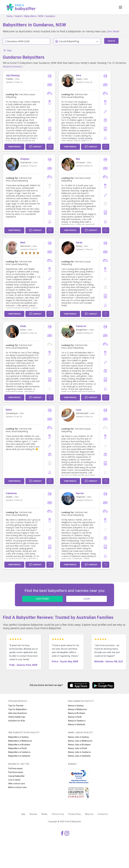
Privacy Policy (75, 814)
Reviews (33, 814)
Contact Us (103, 814)
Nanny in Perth (75, 717)
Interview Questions (18, 713)
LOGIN (87, 599)
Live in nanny (14, 780)
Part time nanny (16, 772)
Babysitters (30, 16)
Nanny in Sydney (76, 706)
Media (44, 814)
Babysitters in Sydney (18, 737)
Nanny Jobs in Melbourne (80, 741)
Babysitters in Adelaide (19, 756)
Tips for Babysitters (18, 709)
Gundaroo (50, 16)
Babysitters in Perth (17, 748)
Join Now (113, 31)
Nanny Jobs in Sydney (78, 737)
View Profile (14, 147)
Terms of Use (58, 814)
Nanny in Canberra (77, 721)
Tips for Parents (16, 706)
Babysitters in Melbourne (20, 741)
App (23, 814)
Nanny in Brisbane (77, 713)
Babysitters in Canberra (19, 752)
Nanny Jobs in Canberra (79, 752)
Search (18, 16)
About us (89, 814)
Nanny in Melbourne (77, 709)
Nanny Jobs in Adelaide (79, 756)
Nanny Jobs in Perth (77, 748)
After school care (17, 784)
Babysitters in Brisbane (19, 745)
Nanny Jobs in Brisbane (79, 745)
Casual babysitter (16, 776)
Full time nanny (15, 768)
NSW (41, 16)
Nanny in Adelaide (77, 724)
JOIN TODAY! (42, 599)
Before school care (17, 787)
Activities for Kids (17, 721)
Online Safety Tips (17, 717)
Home (10, 16)
